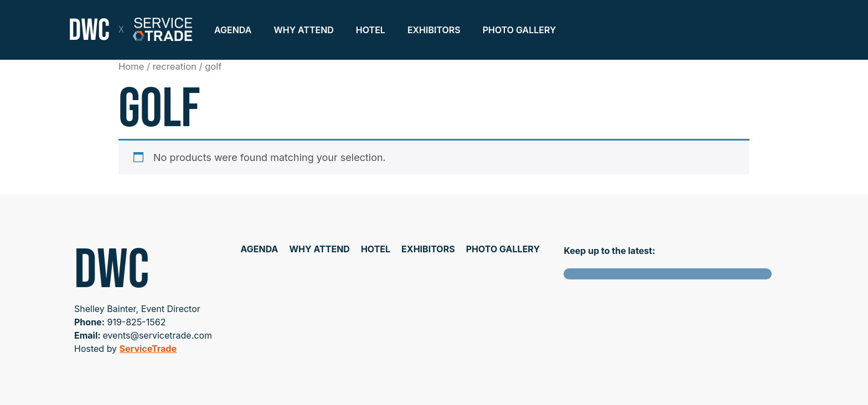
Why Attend (303, 30)
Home (131, 66)
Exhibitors (434, 30)
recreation (175, 66)
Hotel (371, 30)
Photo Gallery (520, 30)
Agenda (233, 30)
